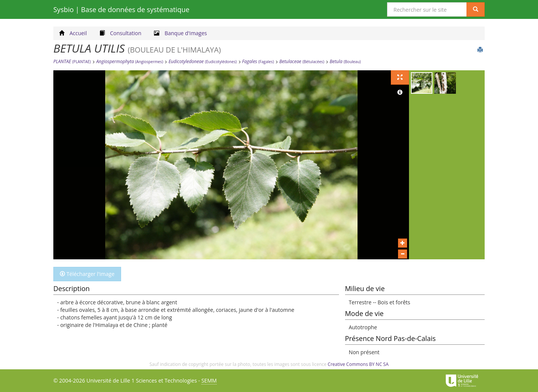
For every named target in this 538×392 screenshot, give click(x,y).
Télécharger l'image (87, 274)
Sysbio (121, 9)
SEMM (209, 380)
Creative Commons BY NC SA (358, 364)
